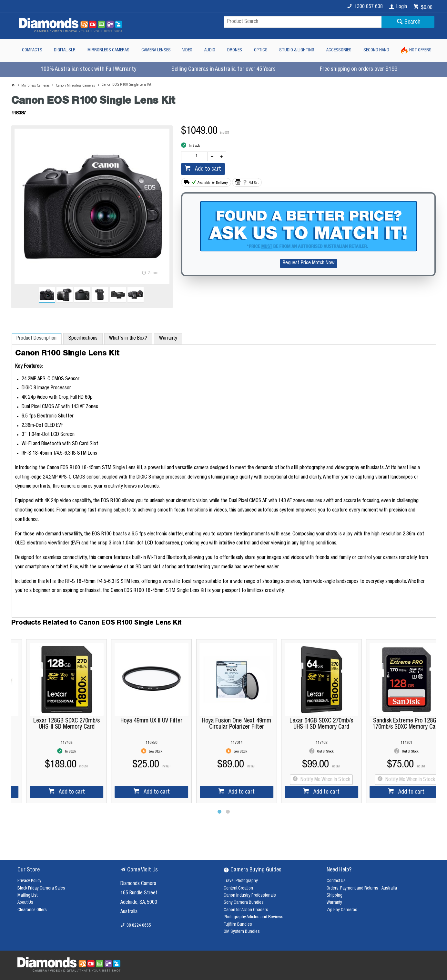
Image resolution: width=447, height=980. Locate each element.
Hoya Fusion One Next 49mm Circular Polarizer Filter (224, 724)
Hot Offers (420, 50)
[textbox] (303, 22)
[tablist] (224, 475)
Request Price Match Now (309, 263)
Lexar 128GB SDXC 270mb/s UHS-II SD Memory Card (54, 724)
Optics (261, 50)
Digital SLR (65, 50)
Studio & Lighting (297, 50)
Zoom (153, 273)
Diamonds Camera (138, 884)
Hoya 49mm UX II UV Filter (138, 721)
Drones (235, 50)
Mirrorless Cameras (108, 50)
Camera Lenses (156, 50)
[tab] (37, 339)
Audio (210, 50)
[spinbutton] (196, 156)
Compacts (32, 50)
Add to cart (207, 169)
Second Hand (376, 50)
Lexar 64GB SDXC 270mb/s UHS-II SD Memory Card (308, 724)
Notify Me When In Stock (312, 780)
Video (187, 50)
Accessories (339, 50)
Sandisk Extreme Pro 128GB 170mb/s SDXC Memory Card (393, 724)
